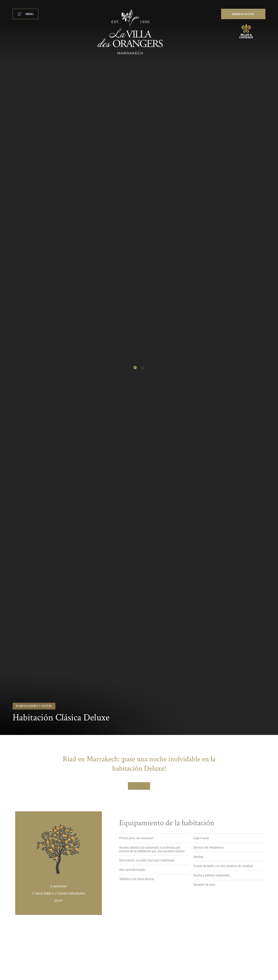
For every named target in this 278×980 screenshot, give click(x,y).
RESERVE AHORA (243, 14)
